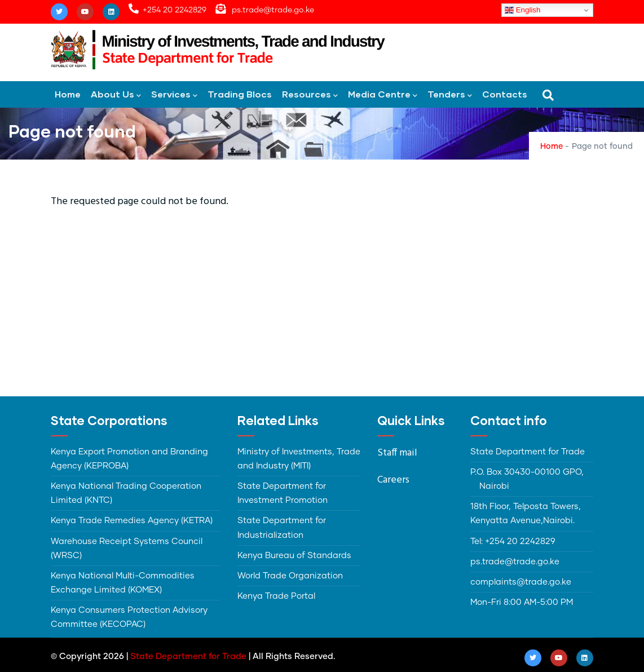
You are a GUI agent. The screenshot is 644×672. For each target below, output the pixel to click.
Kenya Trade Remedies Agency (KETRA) (132, 521)
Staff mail (397, 453)
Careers (393, 480)
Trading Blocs (240, 94)
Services (174, 95)
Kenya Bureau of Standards (294, 556)
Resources (310, 95)
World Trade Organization (290, 576)
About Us (116, 95)
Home (68, 94)
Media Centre (383, 95)
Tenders (450, 95)
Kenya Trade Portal (276, 596)
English (522, 10)
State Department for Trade (188, 656)
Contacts (505, 94)
